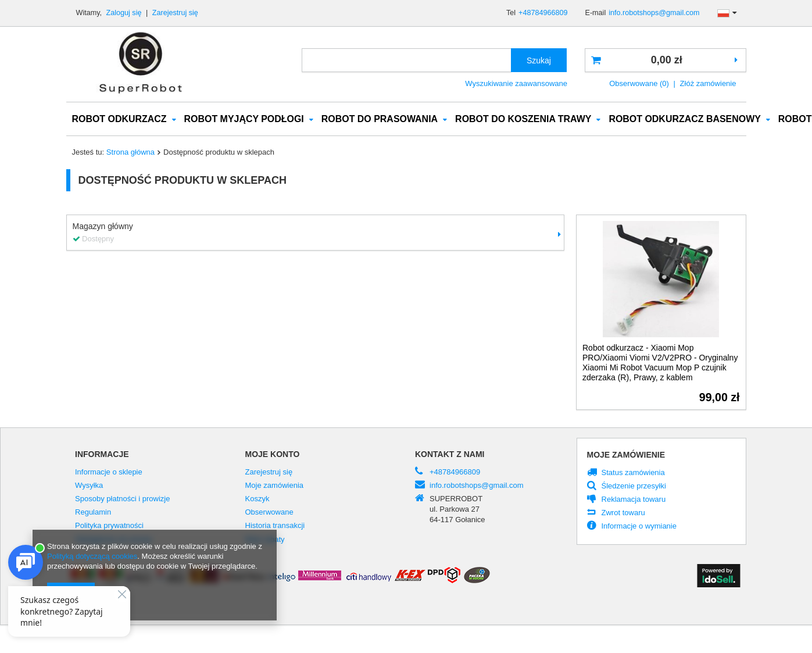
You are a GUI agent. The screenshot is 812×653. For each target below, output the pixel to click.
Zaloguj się (125, 13)
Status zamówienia (633, 473)
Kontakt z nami (450, 455)
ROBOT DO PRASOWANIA (380, 119)
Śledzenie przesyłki (634, 487)
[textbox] (407, 60)
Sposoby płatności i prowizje (123, 499)
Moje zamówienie (626, 455)
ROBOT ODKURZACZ (119, 119)
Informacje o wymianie (639, 527)
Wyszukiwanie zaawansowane (516, 83)
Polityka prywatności (109, 526)
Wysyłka (89, 486)
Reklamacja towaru (634, 500)
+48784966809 (543, 13)
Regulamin (93, 513)
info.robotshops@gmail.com (654, 13)
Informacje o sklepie (109, 473)
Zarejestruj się (175, 13)
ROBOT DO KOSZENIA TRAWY (523, 119)
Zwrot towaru (623, 513)
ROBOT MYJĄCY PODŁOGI (244, 119)
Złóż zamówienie (708, 83)
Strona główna (130, 153)
